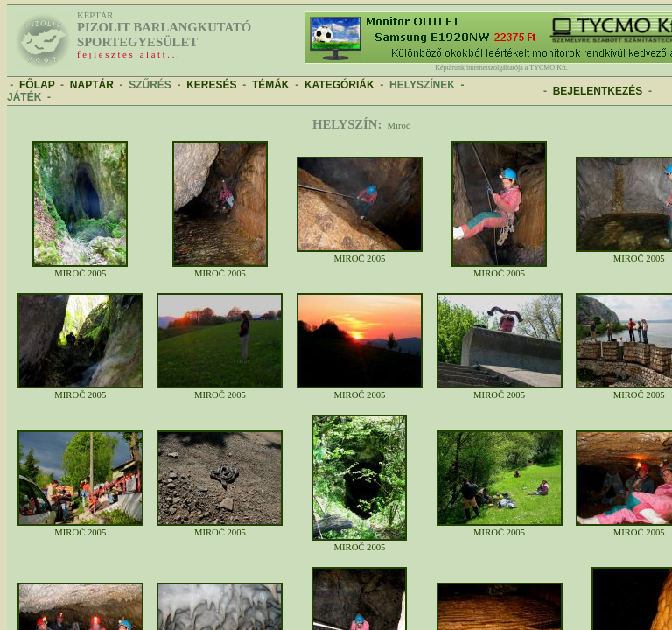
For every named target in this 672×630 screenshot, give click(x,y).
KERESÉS (211, 85)
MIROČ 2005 (80, 269)
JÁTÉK (24, 97)
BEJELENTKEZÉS (598, 91)
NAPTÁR (92, 85)
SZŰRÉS (150, 85)
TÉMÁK (271, 85)
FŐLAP (37, 85)
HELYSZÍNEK (422, 85)
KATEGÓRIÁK (339, 85)
